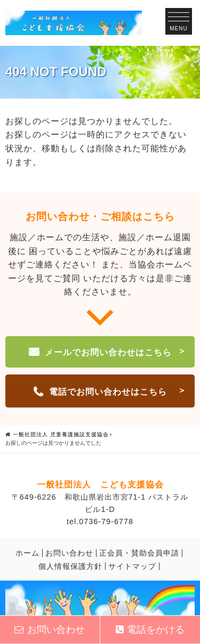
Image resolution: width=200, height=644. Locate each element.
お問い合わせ (69, 553)
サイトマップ (132, 566)
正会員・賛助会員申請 (139, 553)
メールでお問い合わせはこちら (108, 352)
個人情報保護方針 (70, 566)
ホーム (27, 553)
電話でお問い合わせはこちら (108, 392)
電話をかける (150, 630)
